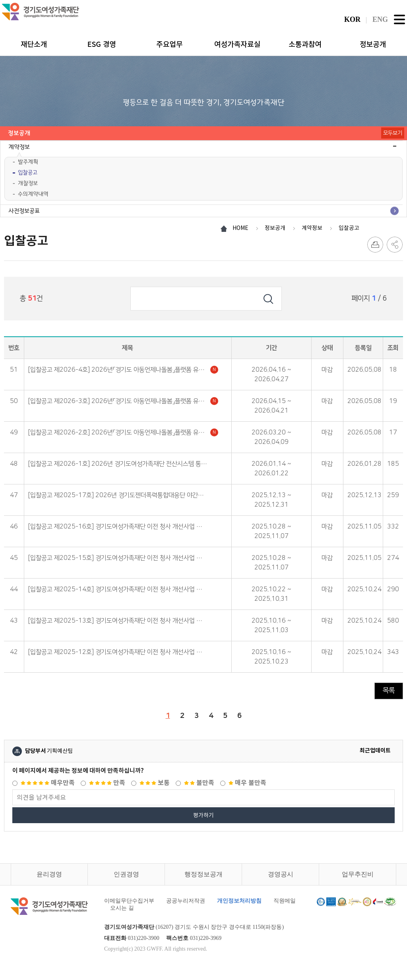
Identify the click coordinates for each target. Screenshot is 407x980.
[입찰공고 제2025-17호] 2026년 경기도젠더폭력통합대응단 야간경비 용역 (123, 495)
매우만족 (48, 783)
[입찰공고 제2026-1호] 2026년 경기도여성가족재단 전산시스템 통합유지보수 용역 (123, 464)
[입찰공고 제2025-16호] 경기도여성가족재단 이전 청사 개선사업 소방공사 (123, 527)
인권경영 (126, 874)
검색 (268, 299)
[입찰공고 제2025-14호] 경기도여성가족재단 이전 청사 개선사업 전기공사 (123, 589)
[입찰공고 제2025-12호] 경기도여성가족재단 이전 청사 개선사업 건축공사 (123, 652)
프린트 (375, 245)
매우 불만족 (247, 783)
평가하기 (203, 815)
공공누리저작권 (186, 901)
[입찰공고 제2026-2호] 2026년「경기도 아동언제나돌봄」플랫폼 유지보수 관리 (123, 432)
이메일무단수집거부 (129, 901)
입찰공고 (28, 173)
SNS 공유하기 (395, 245)
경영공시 (281, 874)
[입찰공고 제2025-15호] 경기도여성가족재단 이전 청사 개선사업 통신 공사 (123, 558)
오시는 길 (122, 908)
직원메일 (285, 901)
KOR (352, 19)
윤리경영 (49, 874)
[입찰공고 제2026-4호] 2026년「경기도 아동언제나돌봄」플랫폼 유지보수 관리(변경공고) (123, 370)
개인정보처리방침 (239, 901)
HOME (240, 228)
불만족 (199, 783)
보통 (155, 783)
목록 (389, 691)
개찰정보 (28, 183)
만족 (107, 783)
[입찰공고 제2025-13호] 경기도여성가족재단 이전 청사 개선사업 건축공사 (123, 621)
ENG (380, 19)
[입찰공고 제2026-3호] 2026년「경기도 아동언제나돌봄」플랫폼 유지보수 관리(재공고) (123, 401)
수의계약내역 (33, 194)
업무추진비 (358, 874)
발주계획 (28, 162)
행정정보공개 (203, 874)
